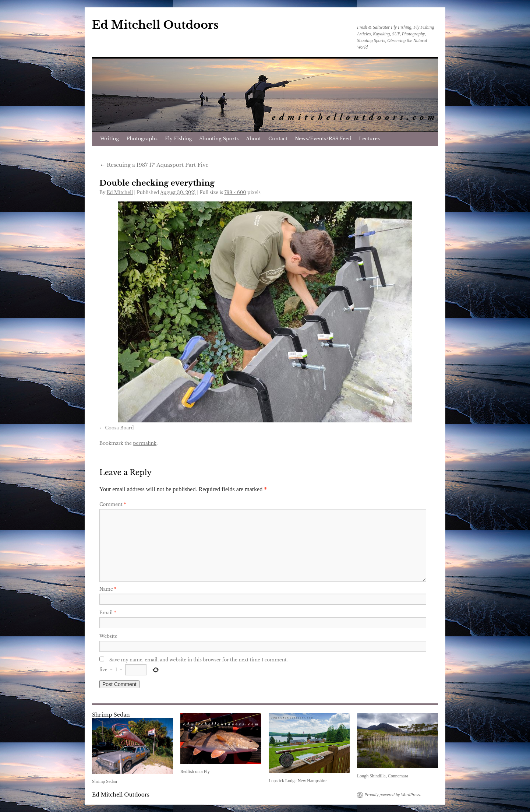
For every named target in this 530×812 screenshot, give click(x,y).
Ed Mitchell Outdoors (155, 25)
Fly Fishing (179, 139)
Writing (109, 139)
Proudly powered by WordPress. (393, 795)
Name (108, 589)
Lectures (369, 139)
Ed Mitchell (120, 192)
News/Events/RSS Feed (323, 139)
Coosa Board (119, 428)
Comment (113, 504)
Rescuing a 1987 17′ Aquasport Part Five (154, 165)
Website (108, 636)
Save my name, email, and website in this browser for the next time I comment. (199, 660)
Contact (278, 139)
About (253, 139)
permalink (145, 443)
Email (108, 613)
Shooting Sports (219, 139)
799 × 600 (235, 192)
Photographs (142, 139)
